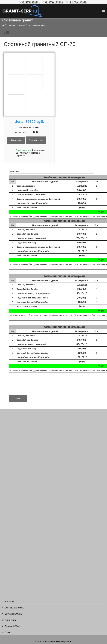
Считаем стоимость (14, 608)
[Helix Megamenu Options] (103, 11)
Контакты (9, 602)
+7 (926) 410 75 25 (54, 2)
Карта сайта (10, 620)
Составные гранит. (37, 25)
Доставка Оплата (13, 614)
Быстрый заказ (36, 140)
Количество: (21, 133)
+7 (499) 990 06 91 (31, 2)
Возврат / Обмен (13, 626)
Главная (11, 25)
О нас (7, 632)
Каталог (21, 25)
